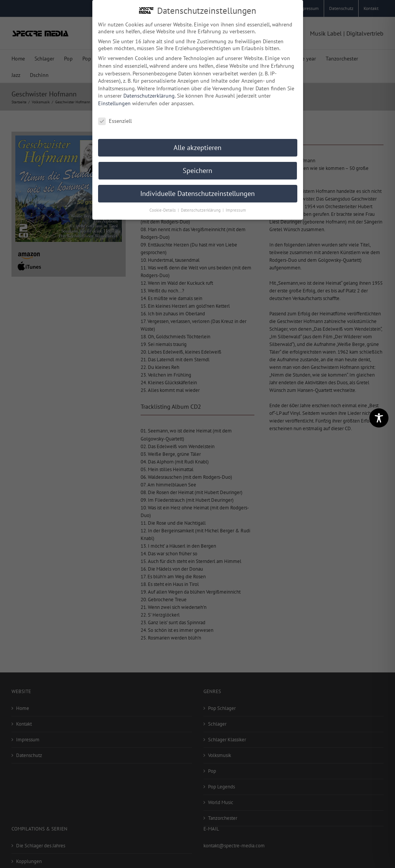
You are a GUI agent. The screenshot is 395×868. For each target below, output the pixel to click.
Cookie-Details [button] (163, 209)
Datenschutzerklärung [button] (201, 209)
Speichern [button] (197, 169)
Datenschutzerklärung (149, 94)
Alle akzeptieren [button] (197, 146)
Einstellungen (114, 101)
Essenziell (115, 119)
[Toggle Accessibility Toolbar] (379, 418)
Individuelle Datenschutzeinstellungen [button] (197, 192)
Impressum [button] (236, 209)
